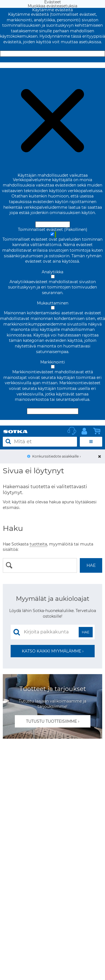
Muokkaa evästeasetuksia (53, 65)
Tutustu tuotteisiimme (52, 721)
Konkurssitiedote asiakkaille (55, 456)
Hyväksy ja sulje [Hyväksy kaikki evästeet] (53, 54)
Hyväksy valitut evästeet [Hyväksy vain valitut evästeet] (53, 411)
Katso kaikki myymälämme (52, 651)
